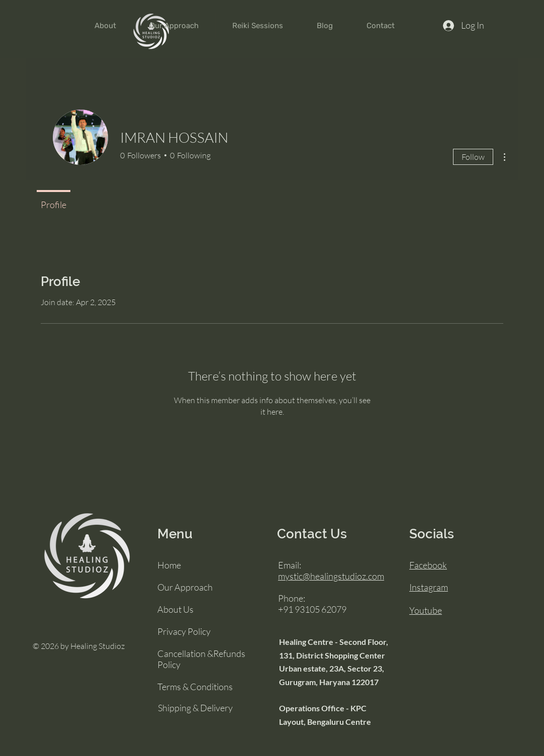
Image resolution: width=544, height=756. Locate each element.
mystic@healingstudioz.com (331, 576)
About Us (175, 609)
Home (169, 565)
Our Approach (185, 587)
